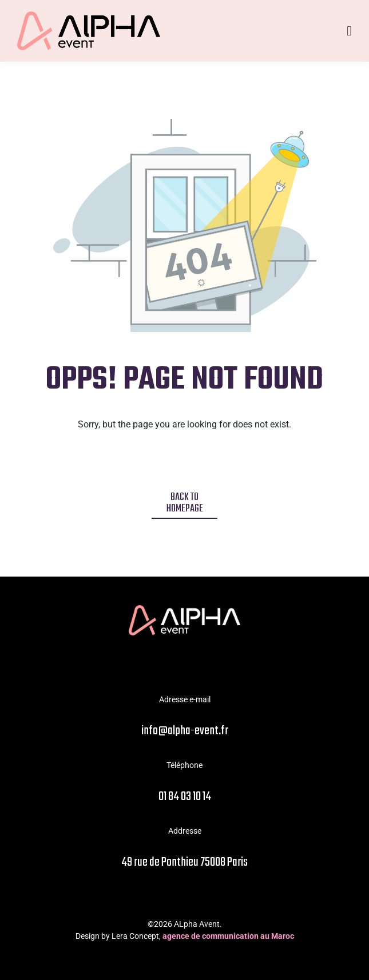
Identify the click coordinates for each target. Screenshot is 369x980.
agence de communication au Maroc (228, 936)
